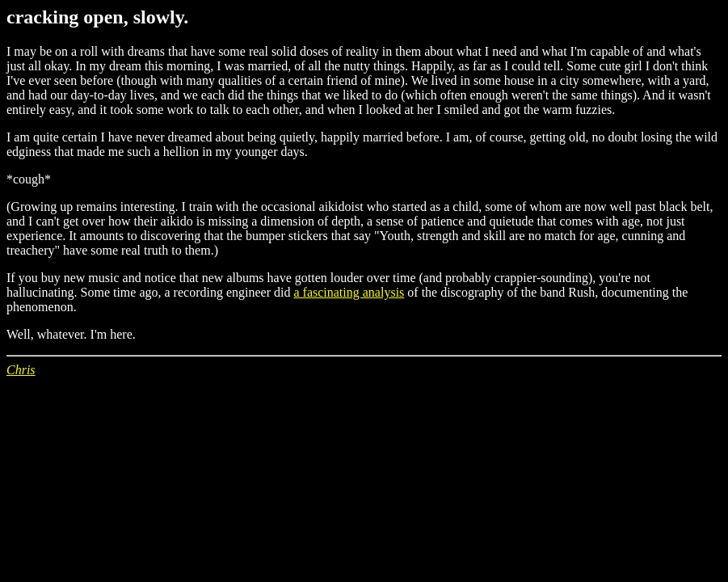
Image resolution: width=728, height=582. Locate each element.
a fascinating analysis (349, 292)
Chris (21, 370)
